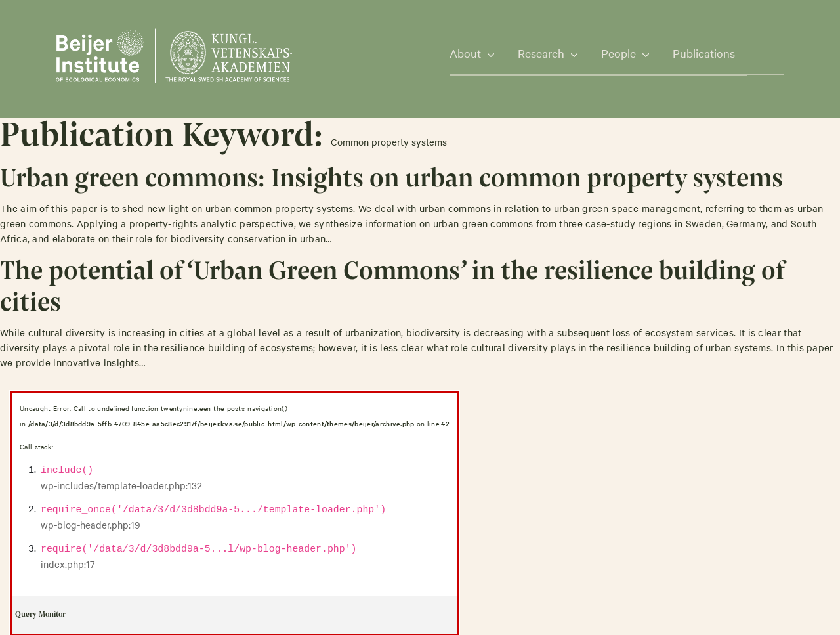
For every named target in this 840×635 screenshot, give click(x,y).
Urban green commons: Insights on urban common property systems (391, 180)
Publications (704, 53)
